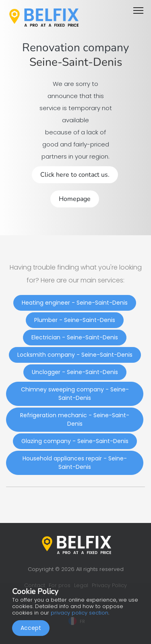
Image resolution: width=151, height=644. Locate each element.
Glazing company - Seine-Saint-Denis (75, 441)
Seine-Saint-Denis (76, 62)
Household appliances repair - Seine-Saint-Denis (75, 463)
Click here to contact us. (75, 175)
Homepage (75, 199)
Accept (31, 628)
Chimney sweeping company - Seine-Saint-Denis (75, 394)
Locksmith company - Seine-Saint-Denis (75, 355)
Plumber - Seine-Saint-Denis (75, 320)
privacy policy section (80, 613)
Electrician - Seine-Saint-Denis (75, 337)
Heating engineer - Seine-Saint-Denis (75, 303)
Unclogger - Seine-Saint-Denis (75, 372)
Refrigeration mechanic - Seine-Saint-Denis (75, 419)
